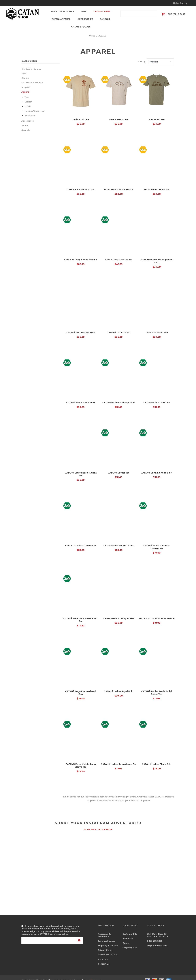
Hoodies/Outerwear (35, 105)
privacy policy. (61, 928)
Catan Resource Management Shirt (157, 256)
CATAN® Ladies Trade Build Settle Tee (157, 687)
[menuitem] (110, 930)
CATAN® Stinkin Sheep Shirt (157, 467)
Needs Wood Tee (119, 114)
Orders (126, 938)
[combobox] (136, 14)
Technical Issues (106, 935)
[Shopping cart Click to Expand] (175, 14)
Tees (27, 92)
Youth (28, 101)
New (83, 11)
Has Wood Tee (157, 114)
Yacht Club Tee (81, 114)
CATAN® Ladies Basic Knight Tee (81, 469)
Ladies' (28, 96)
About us (103, 954)
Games (100, 11)
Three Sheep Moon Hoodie (119, 184)
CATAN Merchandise (32, 77)
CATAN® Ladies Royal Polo (119, 686)
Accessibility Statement (105, 930)
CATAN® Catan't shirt (119, 327)
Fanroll (103, 16)
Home (92, 30)
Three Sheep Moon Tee (157, 184)
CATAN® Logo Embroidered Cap (81, 687)
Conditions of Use (107, 949)
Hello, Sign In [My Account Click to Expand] (180, 3)
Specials (80, 22)
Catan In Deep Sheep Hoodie (81, 254)
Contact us (104, 958)
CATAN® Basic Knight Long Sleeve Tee (81, 760)
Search (154, 14)
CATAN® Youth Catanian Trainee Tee (157, 541)
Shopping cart (130, 942)
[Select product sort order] (160, 56)
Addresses (128, 933)
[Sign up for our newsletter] (52, 935)
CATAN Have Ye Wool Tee (81, 184)
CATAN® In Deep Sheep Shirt (119, 397)
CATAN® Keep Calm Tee (157, 397)
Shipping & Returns (108, 940)
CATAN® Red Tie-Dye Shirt (81, 327)
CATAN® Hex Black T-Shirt (81, 397)
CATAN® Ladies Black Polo (157, 759)
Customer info (130, 928)
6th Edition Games (62, 11)
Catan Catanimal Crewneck (81, 540)
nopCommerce (94, 975)
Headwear (30, 110)
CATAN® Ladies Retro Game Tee (119, 759)
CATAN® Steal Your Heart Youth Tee (81, 614)
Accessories (84, 16)
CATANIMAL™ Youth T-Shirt (119, 540)
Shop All (26, 82)
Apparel (61, 16)
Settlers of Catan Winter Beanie (157, 613)
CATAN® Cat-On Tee (157, 327)
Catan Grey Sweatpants (119, 254)
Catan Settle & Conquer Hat (119, 613)
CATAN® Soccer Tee (119, 467)
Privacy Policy (105, 945)
